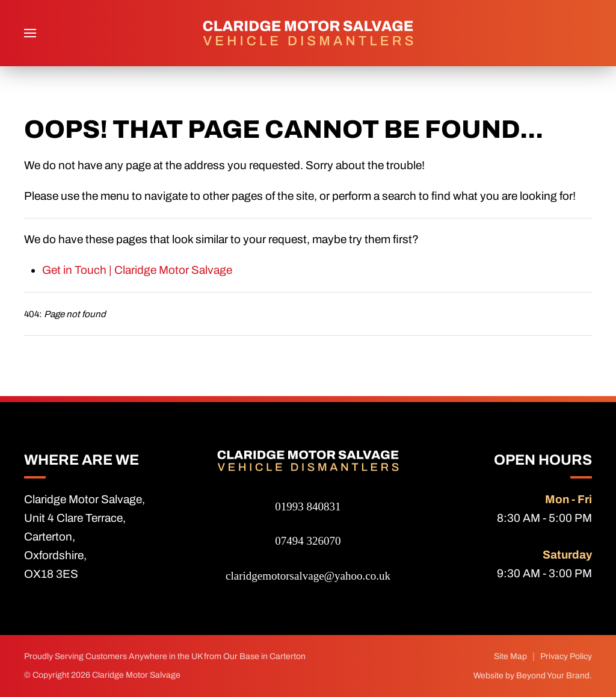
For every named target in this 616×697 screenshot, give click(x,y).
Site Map (510, 656)
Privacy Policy (566, 656)
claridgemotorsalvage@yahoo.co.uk (308, 576)
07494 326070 (308, 541)
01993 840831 (308, 506)
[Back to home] (308, 33)
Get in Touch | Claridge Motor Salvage (137, 270)
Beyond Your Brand (553, 676)
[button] (30, 33)
